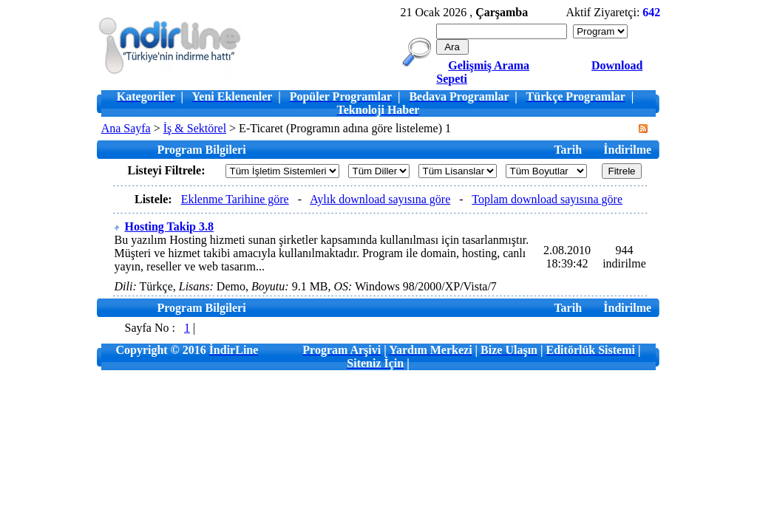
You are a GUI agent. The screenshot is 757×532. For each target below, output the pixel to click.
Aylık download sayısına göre (380, 199)
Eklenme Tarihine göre (235, 199)
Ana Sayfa (126, 128)
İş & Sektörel (195, 128)
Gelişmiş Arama (489, 65)
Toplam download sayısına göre (547, 199)
